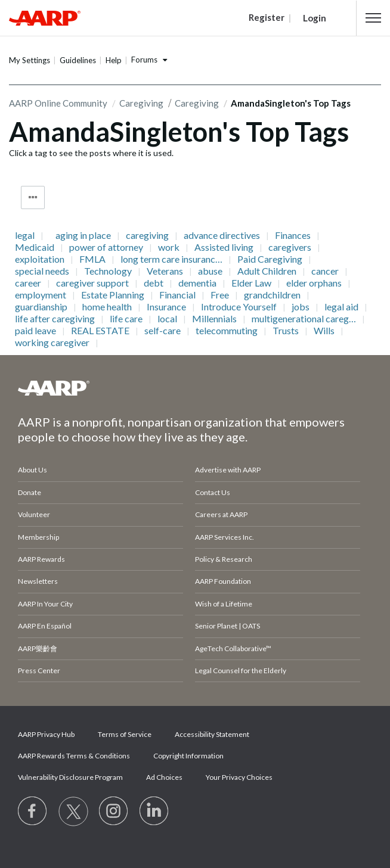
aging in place (83, 235)
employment (41, 295)
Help (114, 60)
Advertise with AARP (228, 470)
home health (107, 307)
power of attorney (106, 247)
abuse (210, 271)
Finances (293, 235)
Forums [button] (144, 60)
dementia (197, 283)
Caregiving (141, 103)
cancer (325, 271)
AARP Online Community (58, 103)
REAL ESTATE (100, 331)
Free (220, 295)
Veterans (165, 271)
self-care (162, 331)
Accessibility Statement (212, 734)
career (28, 283)
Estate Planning (113, 295)
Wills (324, 331)
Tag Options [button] (33, 197)
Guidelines (78, 60)
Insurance (166, 307)
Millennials (214, 319)
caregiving (147, 235)
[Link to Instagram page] (114, 811)
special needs (42, 271)
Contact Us (213, 492)
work (169, 247)
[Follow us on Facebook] (33, 811)
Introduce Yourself (239, 307)
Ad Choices (164, 777)
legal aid (341, 307)
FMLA (92, 259)
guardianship (41, 307)
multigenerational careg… (304, 319)
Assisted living (224, 247)
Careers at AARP (221, 514)
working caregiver (52, 343)
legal (25, 235)
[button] (373, 18)
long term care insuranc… (171, 259)
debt (154, 283)
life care (126, 319)
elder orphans (314, 283)
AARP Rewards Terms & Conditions (74, 756)
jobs (301, 307)
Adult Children (267, 271)
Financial (177, 295)
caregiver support (92, 283)
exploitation (40, 259)
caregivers (290, 247)
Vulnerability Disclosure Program (70, 777)
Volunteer (34, 514)
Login (315, 18)
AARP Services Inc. (225, 537)
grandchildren (272, 295)
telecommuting (227, 331)
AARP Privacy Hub (46, 734)
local (167, 319)
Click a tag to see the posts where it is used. (91, 153)
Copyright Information (188, 756)
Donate (30, 492)
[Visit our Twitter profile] (73, 811)
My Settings (30, 60)
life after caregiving (55, 319)
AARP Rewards (41, 559)
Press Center (39, 671)
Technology (108, 271)
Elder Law (251, 283)
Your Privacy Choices (239, 777)
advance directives (222, 235)
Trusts (286, 331)
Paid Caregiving (270, 259)
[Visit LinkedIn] (154, 811)
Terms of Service (125, 734)
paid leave (35, 331)
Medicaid (35, 247)
